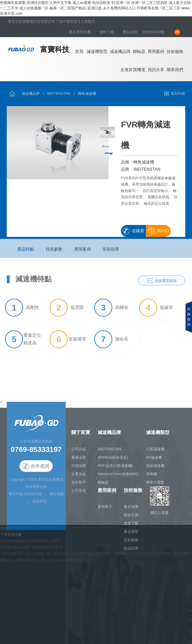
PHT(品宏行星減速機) (115, 468)
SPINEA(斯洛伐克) (113, 460)
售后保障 (131, 509)
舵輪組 (103, 484)
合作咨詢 (36, 469)
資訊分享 (156, 70)
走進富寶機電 (133, 70)
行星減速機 (155, 451)
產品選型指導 (80, 32)
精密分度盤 (155, 484)
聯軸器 (139, 52)
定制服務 (131, 542)
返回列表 (174, 93)
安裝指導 (111, 251)
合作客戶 (79, 484)
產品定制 (130, 32)
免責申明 (39, 504)
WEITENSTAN (59, 93)
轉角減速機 (87, 93)
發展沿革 (79, 460)
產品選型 (131, 534)
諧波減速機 (155, 468)
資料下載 (107, 32)
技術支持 (131, 517)
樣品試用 (131, 551)
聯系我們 (175, 70)
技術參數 (54, 251)
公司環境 (79, 493)
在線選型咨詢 (166, 283)
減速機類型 (97, 52)
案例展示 (105, 509)
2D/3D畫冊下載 (159, 233)
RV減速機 (154, 460)
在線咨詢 (138, 233)
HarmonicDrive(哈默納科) (118, 476)
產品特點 (26, 251)
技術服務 (175, 52)
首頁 (79, 52)
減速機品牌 (120, 52)
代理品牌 (79, 468)
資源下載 (131, 526)
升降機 (152, 476)
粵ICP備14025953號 (25, 496)
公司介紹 (79, 451)
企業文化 (79, 476)
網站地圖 (57, 496)
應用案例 (156, 52)
